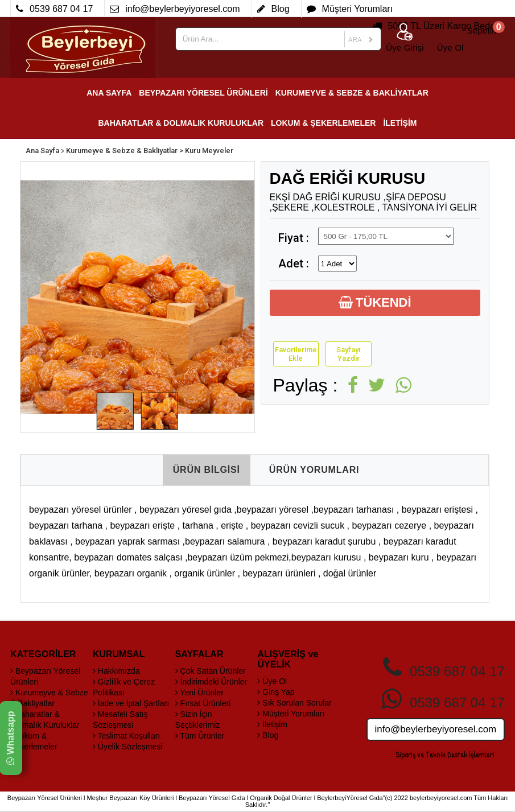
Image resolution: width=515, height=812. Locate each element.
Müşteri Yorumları (291, 714)
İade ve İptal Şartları (131, 703)
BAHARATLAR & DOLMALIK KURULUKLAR (181, 123)
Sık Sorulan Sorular (294, 703)
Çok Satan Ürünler (211, 671)
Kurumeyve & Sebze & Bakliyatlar (122, 151)
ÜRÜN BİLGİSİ (207, 470)
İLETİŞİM (400, 123)
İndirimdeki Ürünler (211, 682)
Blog (268, 735)
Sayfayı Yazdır (348, 354)
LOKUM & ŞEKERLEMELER (323, 123)
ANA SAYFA (109, 93)
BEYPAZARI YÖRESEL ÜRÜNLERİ (203, 93)
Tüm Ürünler (200, 736)
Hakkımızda (116, 671)
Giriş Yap (276, 692)
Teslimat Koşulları (126, 736)
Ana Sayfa (42, 151)
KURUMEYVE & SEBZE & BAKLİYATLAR (352, 93)
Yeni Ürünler (199, 693)
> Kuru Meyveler (206, 151)
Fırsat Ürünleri (203, 703)
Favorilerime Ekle (296, 354)
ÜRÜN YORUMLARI (314, 470)
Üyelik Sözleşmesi (127, 747)
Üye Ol (272, 681)
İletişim (272, 724)
